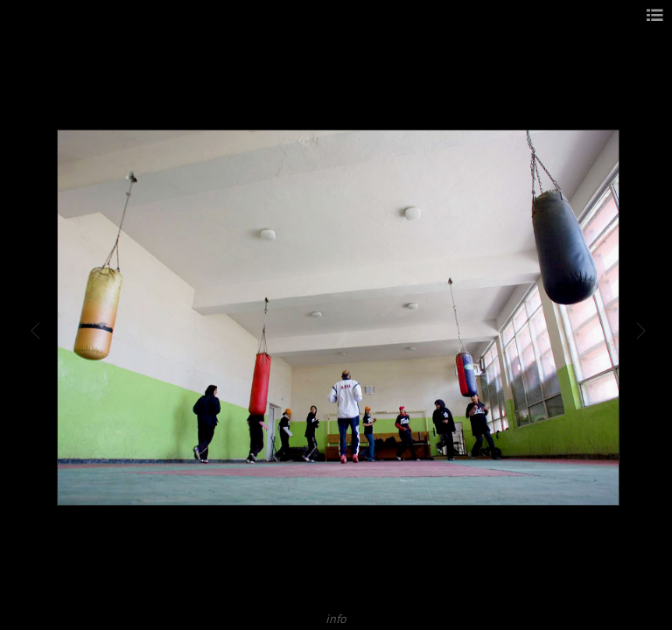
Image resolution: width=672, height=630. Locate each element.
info (336, 618)
